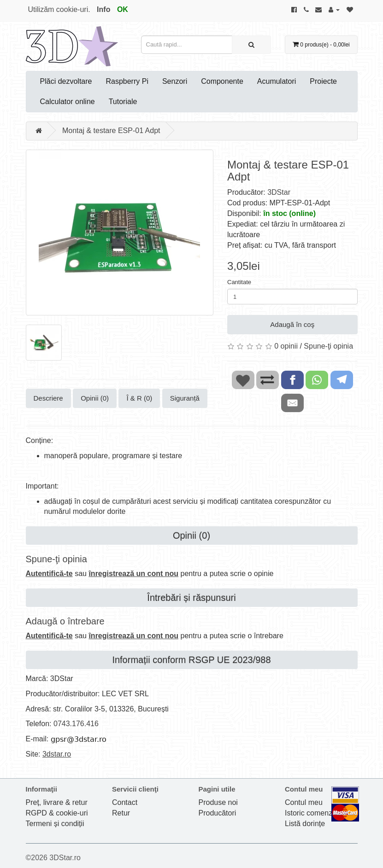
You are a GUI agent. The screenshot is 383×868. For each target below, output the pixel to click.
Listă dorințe (305, 824)
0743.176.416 (76, 724)
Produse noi (218, 802)
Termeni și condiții (55, 824)
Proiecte (323, 81)
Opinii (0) (95, 398)
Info (103, 9)
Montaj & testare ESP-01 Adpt (111, 131)
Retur (121, 813)
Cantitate (239, 282)
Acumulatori (277, 81)
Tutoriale (123, 102)
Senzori (175, 81)
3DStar (279, 192)
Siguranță (185, 398)
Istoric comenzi (309, 813)
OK (123, 9)
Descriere (48, 398)
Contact (125, 802)
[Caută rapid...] (251, 45)
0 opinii (286, 346)
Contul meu (304, 802)
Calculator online (68, 102)
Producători (218, 813)
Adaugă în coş (292, 324)
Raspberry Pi (127, 81)
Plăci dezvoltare (66, 81)
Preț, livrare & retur (57, 802)
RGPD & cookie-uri (57, 813)
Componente (222, 81)
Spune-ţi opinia (328, 346)
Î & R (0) (139, 398)
